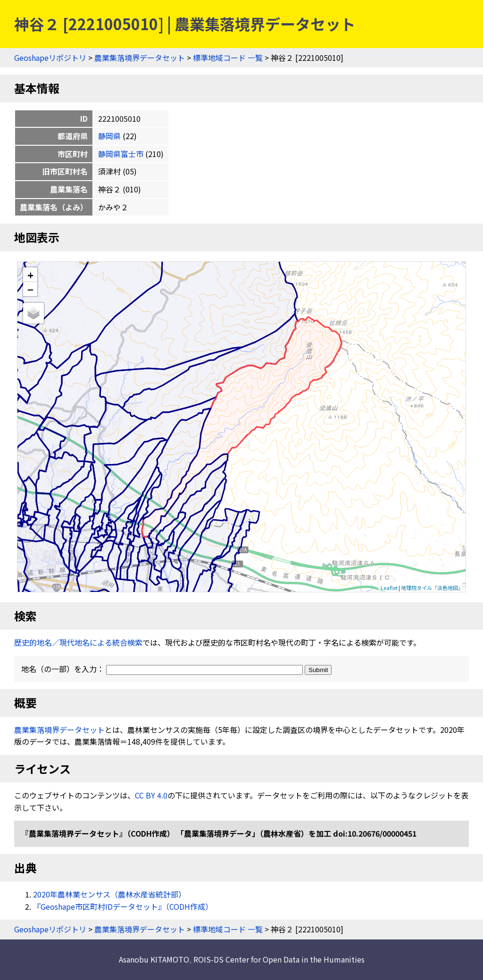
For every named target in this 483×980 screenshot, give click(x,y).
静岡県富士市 (121, 154)
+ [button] (30, 275)
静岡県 (109, 136)
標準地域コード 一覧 (228, 58)
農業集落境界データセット (140, 58)
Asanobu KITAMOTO (154, 959)
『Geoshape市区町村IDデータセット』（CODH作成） (123, 906)
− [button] (30, 289)
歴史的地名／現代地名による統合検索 (78, 642)
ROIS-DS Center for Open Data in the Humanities (279, 959)
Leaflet (389, 588)
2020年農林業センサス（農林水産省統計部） (109, 894)
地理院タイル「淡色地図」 (432, 588)
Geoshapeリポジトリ (50, 58)
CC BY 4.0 (151, 795)
